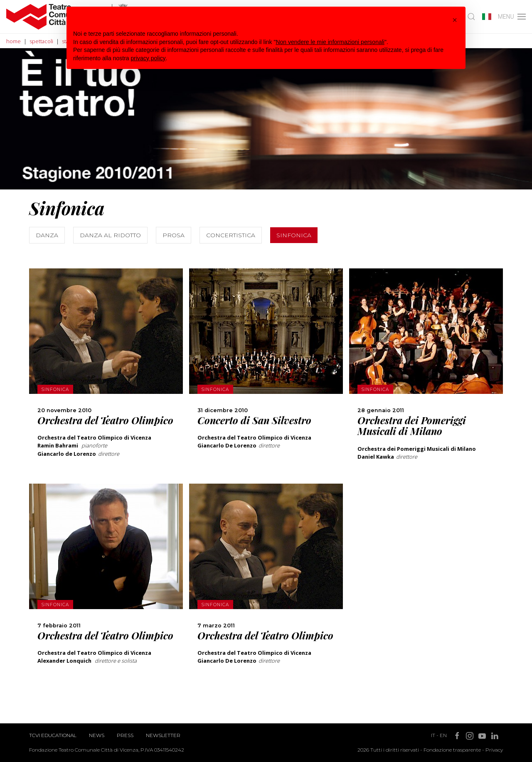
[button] (455, 20)
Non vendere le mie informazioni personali (330, 42)
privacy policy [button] (148, 58)
